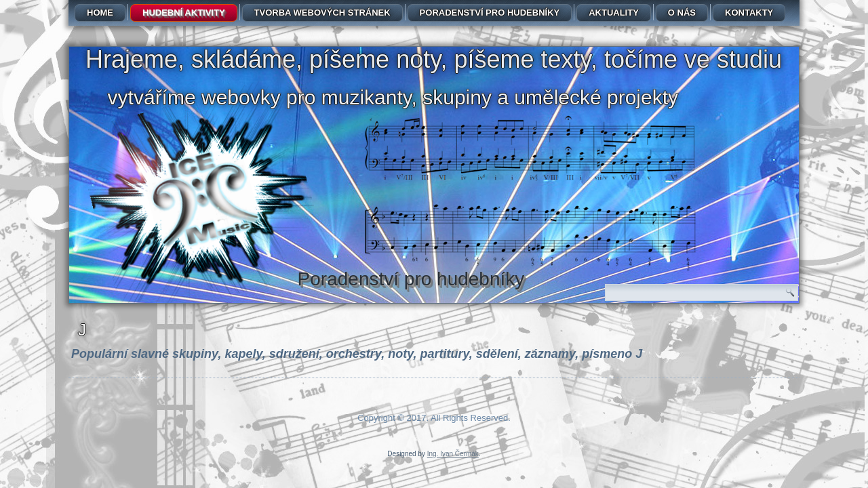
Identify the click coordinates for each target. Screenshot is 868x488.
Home (100, 13)
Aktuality (614, 13)
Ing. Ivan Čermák (453, 454)
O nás (682, 13)
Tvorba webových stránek (322, 13)
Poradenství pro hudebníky (490, 13)
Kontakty (749, 13)
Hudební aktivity (184, 13)
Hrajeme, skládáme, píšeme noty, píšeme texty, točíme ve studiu (434, 59)
